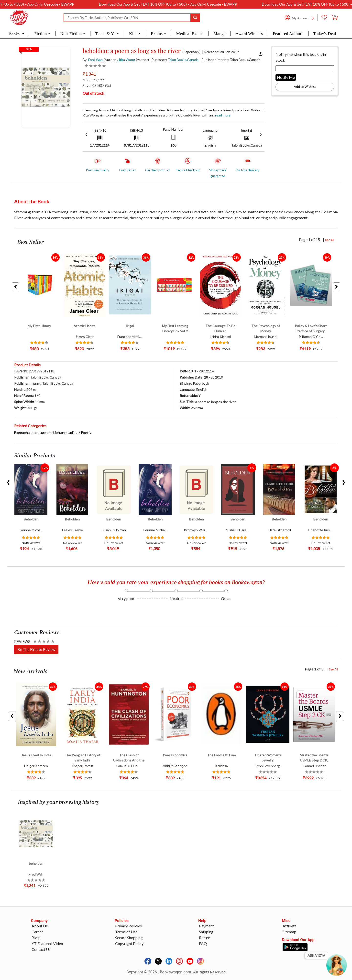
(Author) (110, 60)
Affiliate (290, 926)
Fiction (40, 34)
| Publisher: (174, 60)
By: (93, 60)
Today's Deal (325, 34)
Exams (157, 34)
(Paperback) (191, 52)
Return (205, 938)
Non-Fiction (71, 34)
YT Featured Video (47, 943)
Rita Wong (127, 60)
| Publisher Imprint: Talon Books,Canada (230, 60)
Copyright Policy (129, 943)
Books (15, 34)
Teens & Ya (105, 34)
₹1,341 (89, 74)
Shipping (206, 932)
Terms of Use (126, 932)
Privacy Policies (128, 926)
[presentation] (86, 134)
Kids (133, 34)
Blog (36, 938)
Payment (206, 926)
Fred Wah (95, 60)
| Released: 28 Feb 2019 (220, 52)
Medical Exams (190, 34)
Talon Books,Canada (183, 60)
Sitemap (289, 932)
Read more (223, 115)
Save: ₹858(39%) (97, 85)
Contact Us (41, 949)
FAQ (203, 943)
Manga (220, 34)
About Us (40, 926)
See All (330, 240)
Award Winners (249, 34)
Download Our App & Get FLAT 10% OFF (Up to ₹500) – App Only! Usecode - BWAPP (194, 4)
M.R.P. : (93, 80)
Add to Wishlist (305, 87)
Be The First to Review (36, 649)
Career (37, 932)
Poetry (86, 432)
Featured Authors (288, 34)
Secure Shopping (129, 938)
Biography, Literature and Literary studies (46, 432)
